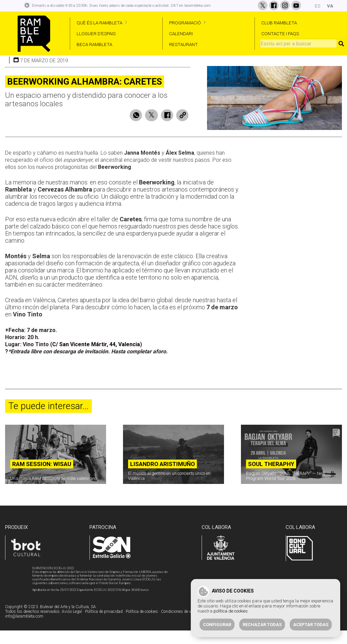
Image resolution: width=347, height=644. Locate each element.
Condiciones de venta (180, 625)
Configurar (217, 625)
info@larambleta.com (24, 630)
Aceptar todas (311, 625)
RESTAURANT (183, 44)
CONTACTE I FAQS (280, 34)
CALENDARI (181, 34)
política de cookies (231, 611)
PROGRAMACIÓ (185, 23)
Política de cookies (142, 625)
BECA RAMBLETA (94, 44)
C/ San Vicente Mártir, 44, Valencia (96, 358)
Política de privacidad (104, 625)
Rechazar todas (262, 625)
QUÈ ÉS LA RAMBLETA (99, 23)
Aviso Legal (72, 625)
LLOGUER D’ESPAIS (96, 34)
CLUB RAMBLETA (279, 23)
